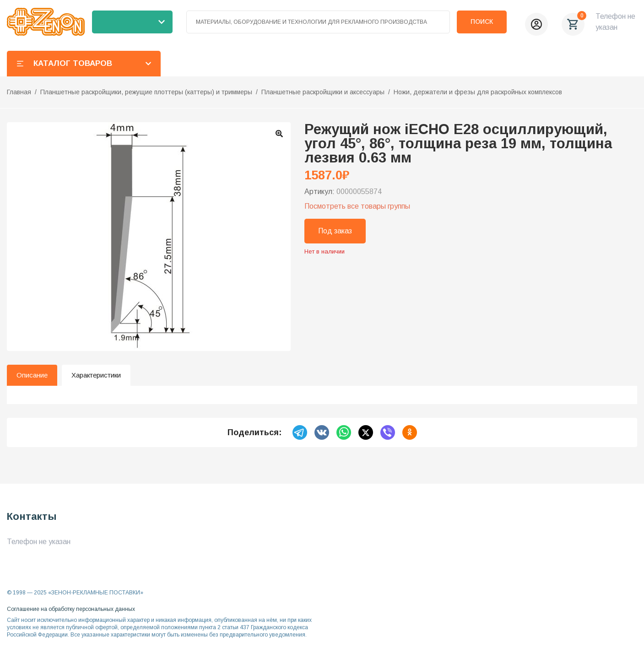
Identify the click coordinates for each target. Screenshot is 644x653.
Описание (32, 375)
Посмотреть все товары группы (357, 206)
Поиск (482, 22)
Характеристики (96, 375)
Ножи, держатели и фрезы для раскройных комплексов (478, 92)
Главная (19, 92)
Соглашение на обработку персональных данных (71, 609)
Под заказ (335, 231)
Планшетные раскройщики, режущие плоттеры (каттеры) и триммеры (146, 92)
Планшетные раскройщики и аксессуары (323, 92)
